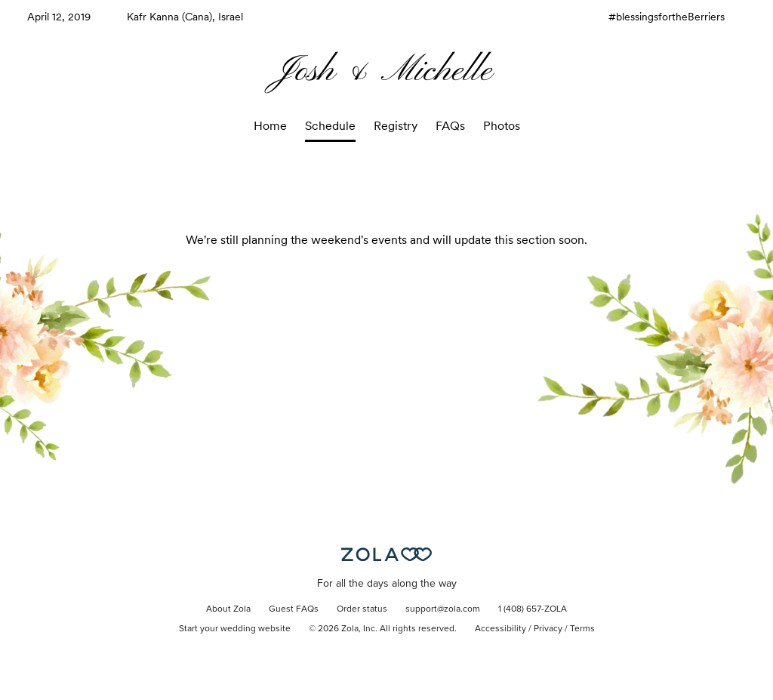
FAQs (450, 126)
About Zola (228, 609)
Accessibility (500, 629)
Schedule (330, 126)
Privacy (548, 629)
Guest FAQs (294, 609)
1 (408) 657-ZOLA (533, 609)
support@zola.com (443, 609)
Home (270, 126)
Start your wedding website (235, 629)
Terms (582, 629)
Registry (396, 126)
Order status (362, 609)
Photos (502, 126)
